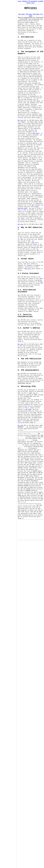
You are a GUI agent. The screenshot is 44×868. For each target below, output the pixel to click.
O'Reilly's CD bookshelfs (30, 1)
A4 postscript (40, 17)
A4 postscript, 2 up (25, 19)
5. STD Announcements (28, 376)
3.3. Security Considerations (25, 320)
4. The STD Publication (29, 364)
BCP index (36, 14)
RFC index (22, 14)
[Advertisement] (8, 433)
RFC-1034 (36, 135)
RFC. (42, 285)
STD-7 (32, 219)
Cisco (33, 3)
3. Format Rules (26, 261)
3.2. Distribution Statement (27, 294)
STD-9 (24, 188)
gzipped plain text (30, 17)
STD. (33, 245)
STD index (29, 14)
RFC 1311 (21, 122)
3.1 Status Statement (28, 276)
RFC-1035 (24, 210)
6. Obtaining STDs (27, 393)
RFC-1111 (28, 271)
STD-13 (25, 130)
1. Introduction (26, 37)
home (20, 1)
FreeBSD (41, 1)
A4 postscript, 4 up (37, 19)
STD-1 (27, 415)
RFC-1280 (28, 416)
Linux (28, 3)
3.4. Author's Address (29, 333)
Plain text (21, 17)
